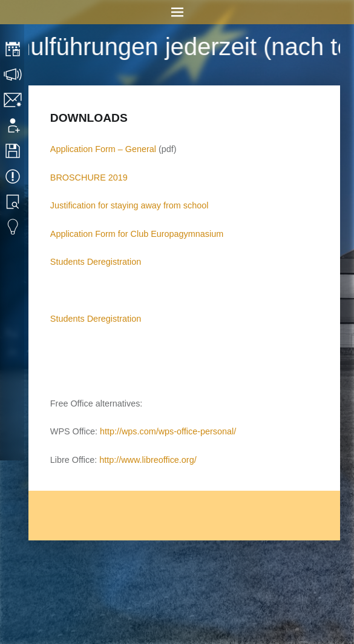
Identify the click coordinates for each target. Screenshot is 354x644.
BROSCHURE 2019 (89, 178)
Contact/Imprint (14, 100)
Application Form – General (103, 149)
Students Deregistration (96, 262)
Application (14, 125)
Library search (14, 202)
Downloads (14, 151)
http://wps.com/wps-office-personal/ (168, 431)
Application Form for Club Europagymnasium (137, 234)
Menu (177, 12)
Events (14, 176)
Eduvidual (14, 227)
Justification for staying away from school (129, 205)
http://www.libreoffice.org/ (148, 460)
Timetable (14, 49)
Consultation (14, 75)
